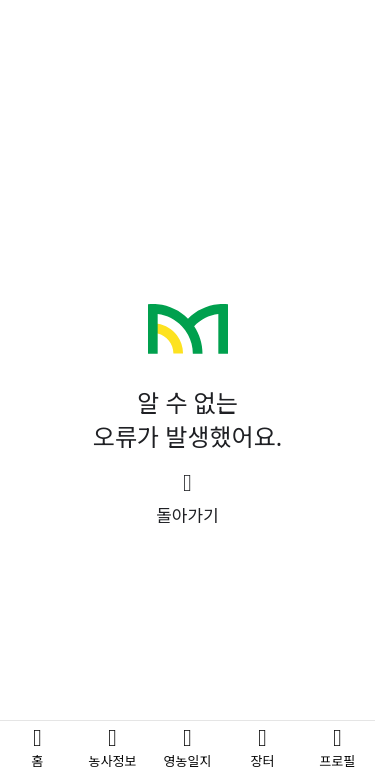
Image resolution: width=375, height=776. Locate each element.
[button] (187, 500)
